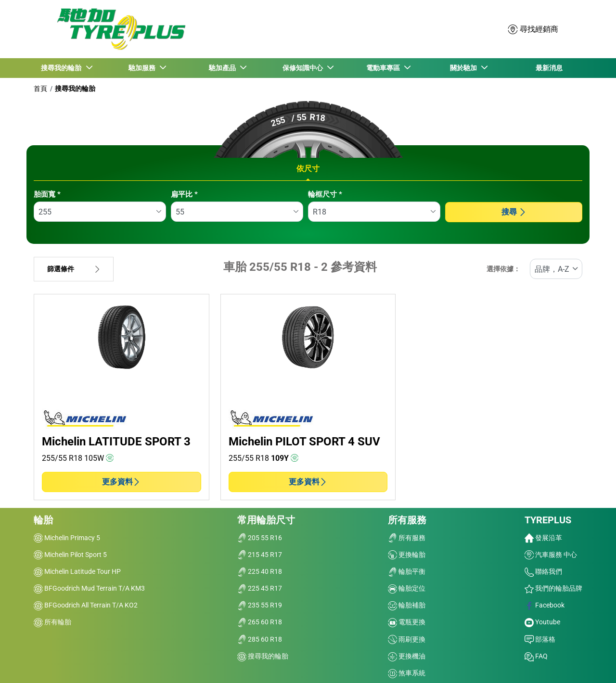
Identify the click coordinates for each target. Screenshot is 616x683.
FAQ (536, 656)
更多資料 (121, 482)
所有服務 (407, 520)
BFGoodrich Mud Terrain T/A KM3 (89, 588)
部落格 (540, 639)
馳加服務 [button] (143, 68)
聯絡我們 (543, 571)
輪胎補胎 (407, 605)
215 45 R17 (260, 555)
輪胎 (43, 520)
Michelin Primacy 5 (67, 538)
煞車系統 (407, 673)
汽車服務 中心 (551, 555)
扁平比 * (184, 194)
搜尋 (514, 212)
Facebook (545, 605)
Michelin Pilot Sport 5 (70, 555)
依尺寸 (308, 169)
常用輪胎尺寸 (266, 520)
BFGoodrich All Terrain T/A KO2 (86, 605)
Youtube (542, 622)
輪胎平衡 (407, 571)
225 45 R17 (260, 588)
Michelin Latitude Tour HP (77, 571)
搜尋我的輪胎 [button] (63, 68)
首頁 (40, 89)
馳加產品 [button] (223, 68)
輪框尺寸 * (325, 194)
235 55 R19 (260, 605)
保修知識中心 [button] (304, 68)
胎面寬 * (47, 194)
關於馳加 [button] (464, 68)
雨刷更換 (407, 639)
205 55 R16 (260, 538)
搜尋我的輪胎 (75, 89)
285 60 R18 (260, 639)
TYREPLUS (548, 520)
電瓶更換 (407, 622)
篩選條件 (74, 269)
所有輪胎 (52, 622)
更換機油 (407, 656)
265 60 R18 (260, 622)
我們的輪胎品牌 (553, 588)
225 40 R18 (260, 571)
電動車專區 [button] (384, 68)
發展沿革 (543, 538)
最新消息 (549, 68)
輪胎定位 (407, 588)
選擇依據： (503, 269)
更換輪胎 (407, 555)
